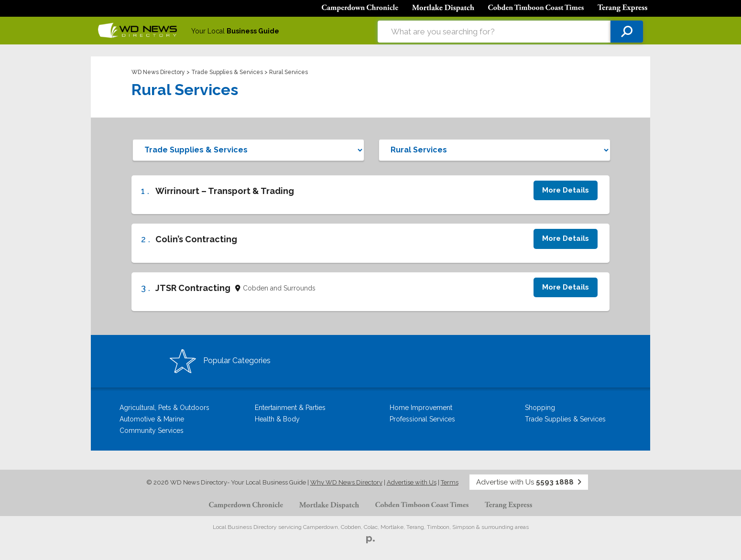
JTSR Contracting (193, 288)
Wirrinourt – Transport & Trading (225, 191)
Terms (450, 482)
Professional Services (422, 419)
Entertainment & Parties (290, 408)
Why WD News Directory (346, 482)
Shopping (540, 408)
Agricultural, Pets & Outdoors (164, 408)
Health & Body (277, 419)
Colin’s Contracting (196, 239)
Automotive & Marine (152, 419)
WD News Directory (158, 72)
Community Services (152, 431)
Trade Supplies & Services (227, 72)
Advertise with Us (412, 482)
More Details (566, 190)
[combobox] (494, 32)
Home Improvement (421, 408)
